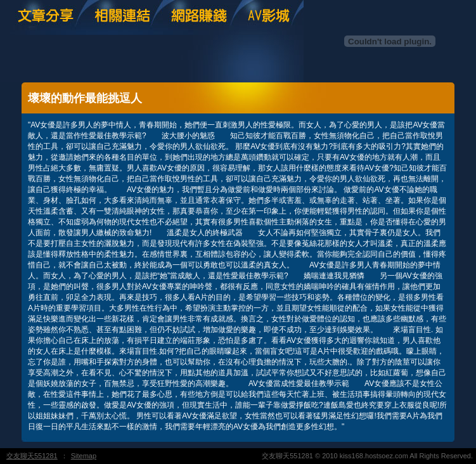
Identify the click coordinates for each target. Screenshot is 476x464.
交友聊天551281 (32, 456)
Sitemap (84, 456)
